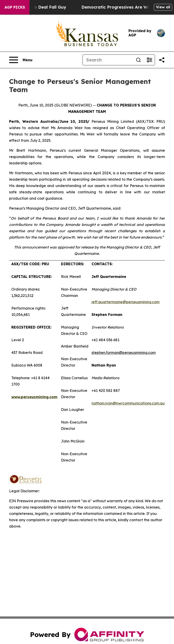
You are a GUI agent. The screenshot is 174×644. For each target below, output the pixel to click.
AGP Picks (15, 7)
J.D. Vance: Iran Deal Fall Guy (39, 7)
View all (163, 7)
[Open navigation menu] (21, 60)
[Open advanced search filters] (149, 60)
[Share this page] (162, 60)
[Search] (108, 60)
